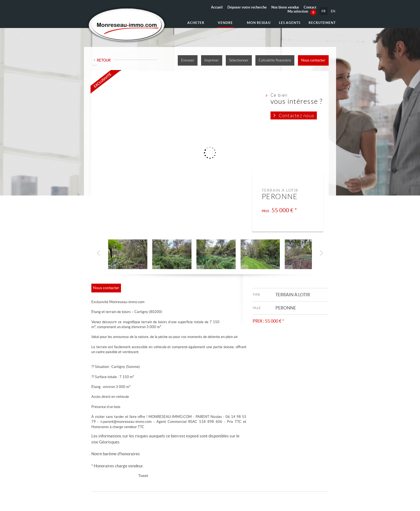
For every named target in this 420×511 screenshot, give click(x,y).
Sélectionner (239, 60)
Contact (310, 7)
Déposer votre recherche (247, 7)
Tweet (143, 476)
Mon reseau (259, 23)
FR (324, 11)
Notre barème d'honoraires (116, 454)
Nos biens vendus (285, 7)
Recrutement (322, 23)
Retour (104, 60)
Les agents (290, 23)
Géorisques (109, 442)
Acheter (196, 23)
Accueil (217, 7)
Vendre (225, 23)
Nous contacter (313, 60)
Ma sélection (302, 11)
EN (333, 11)
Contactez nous (296, 116)
